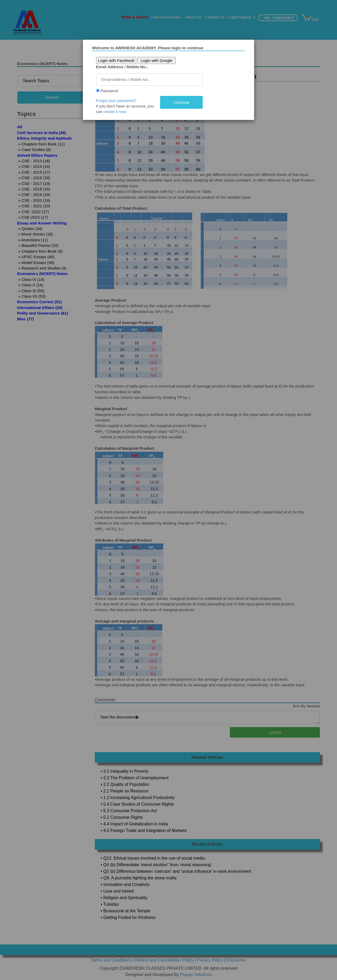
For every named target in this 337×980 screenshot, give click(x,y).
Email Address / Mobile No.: (124, 67)
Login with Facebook (118, 60)
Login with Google (158, 60)
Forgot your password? (118, 101)
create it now (116, 112)
